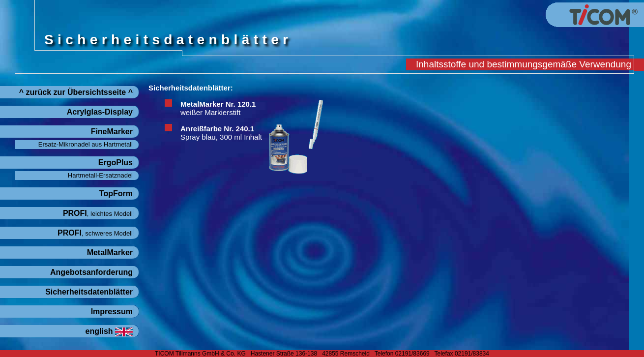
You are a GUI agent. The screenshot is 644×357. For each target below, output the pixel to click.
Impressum (112, 312)
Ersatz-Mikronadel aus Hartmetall (86, 144)
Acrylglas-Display (100, 112)
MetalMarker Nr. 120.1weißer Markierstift (218, 108)
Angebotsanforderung (91, 272)
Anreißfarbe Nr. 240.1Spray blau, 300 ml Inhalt (221, 133)
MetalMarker (110, 253)
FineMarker (112, 132)
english (109, 331)
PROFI (98, 213)
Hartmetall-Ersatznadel (100, 175)
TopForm (116, 193)
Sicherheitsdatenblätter (89, 292)
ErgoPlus (116, 163)
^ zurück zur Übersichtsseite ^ (76, 92)
